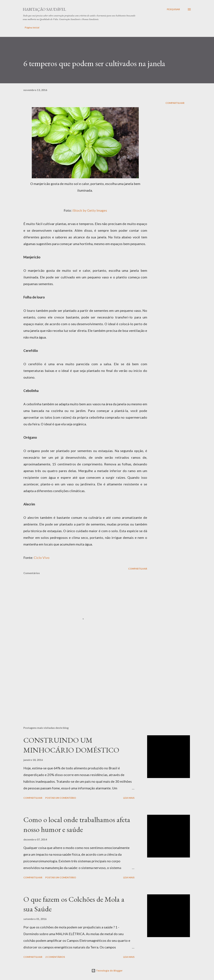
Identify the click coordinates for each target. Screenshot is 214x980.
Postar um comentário (61, 798)
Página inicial (32, 27)
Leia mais (129, 798)
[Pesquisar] (173, 9)
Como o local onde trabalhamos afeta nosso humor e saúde (77, 824)
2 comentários (55, 957)
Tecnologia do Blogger (107, 971)
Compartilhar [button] (175, 103)
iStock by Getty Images (90, 210)
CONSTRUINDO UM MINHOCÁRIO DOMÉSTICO (71, 745)
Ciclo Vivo (42, 558)
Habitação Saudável (44, 9)
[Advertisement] (80, 685)
